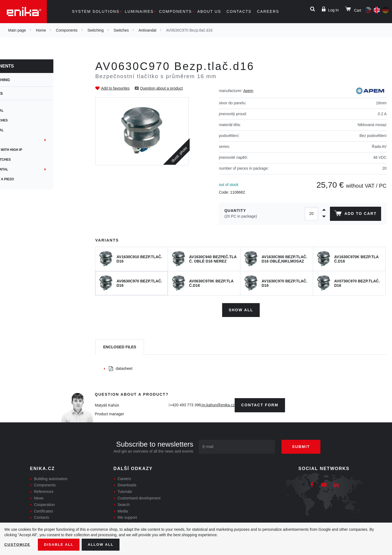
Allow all (104, 544)
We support (127, 517)
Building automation (51, 478)
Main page (17, 30)
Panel (16, 140)
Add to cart (355, 214)
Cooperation (44, 504)
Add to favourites (115, 88)
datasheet (121, 367)
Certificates (44, 510)
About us (209, 11)
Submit (304, 446)
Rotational (21, 111)
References (44, 491)
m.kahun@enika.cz (218, 404)
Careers (268, 11)
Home (41, 30)
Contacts (239, 11)
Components (175, 11)
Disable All (61, 544)
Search (124, 504)
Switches (121, 30)
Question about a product (161, 88)
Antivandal (147, 30)
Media (123, 510)
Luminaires (139, 11)
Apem (248, 91)
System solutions (96, 11)
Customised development (139, 497)
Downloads (127, 484)
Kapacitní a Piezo (27, 179)
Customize (18, 544)
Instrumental (24, 169)
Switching (96, 30)
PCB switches (23, 120)
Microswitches (25, 160)
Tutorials (125, 491)
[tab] (120, 346)
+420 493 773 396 (185, 404)
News (39, 497)
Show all (241, 309)
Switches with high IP (31, 150)
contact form (260, 404)
